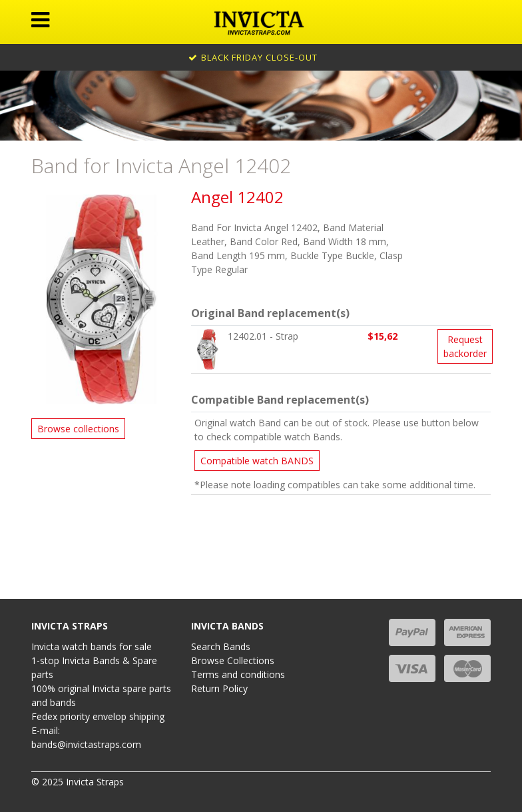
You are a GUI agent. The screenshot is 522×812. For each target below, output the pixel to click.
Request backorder (465, 346)
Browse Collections (233, 660)
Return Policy (219, 688)
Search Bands (221, 646)
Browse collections (78, 429)
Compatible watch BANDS (257, 461)
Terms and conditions (238, 674)
